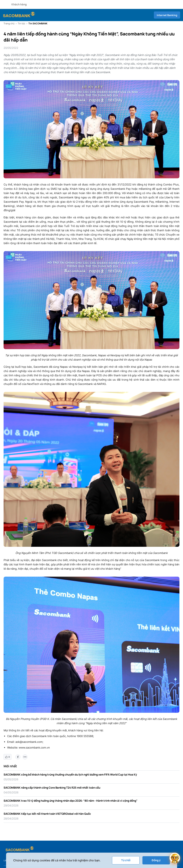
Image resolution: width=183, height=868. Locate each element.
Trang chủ (9, 23)
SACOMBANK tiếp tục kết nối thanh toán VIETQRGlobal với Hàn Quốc (47, 814)
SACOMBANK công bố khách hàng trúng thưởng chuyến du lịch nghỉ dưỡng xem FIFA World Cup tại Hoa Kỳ (70, 775)
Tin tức (21, 23)
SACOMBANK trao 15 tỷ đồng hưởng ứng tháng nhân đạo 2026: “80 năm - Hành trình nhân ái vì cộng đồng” (71, 801)
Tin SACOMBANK (38, 23)
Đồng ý (156, 860)
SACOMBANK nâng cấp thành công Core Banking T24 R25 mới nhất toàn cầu (52, 788)
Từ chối (126, 860)
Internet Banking (167, 15)
